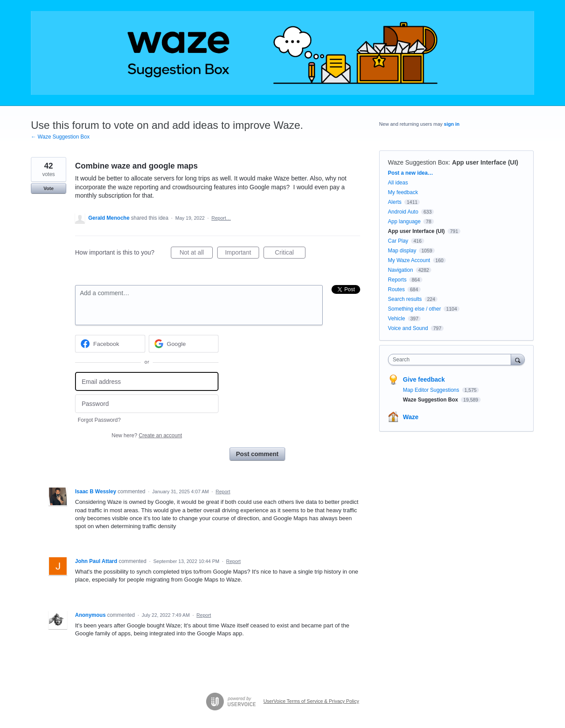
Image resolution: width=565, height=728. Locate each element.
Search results (405, 299)
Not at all (196, 254)
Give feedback (424, 379)
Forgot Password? (99, 420)
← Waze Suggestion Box (60, 137)
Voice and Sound (408, 328)
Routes (396, 289)
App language (404, 221)
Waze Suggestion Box (418, 162)
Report (223, 492)
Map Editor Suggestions (432, 390)
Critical (290, 254)
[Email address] (147, 381)
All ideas (398, 183)
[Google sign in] (184, 344)
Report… (221, 218)
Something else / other (414, 309)
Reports (397, 280)
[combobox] (452, 360)
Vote (48, 188)
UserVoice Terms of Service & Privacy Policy (311, 701)
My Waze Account (409, 260)
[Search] (518, 359)
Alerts (395, 202)
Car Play (398, 241)
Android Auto (403, 212)
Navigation (401, 270)
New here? (147, 435)
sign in (452, 124)
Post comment (257, 454)
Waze (411, 417)
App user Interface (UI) (485, 162)
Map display (402, 251)
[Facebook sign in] (110, 344)
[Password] (147, 404)
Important (242, 254)
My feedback (403, 192)
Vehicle (397, 319)
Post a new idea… (411, 173)
